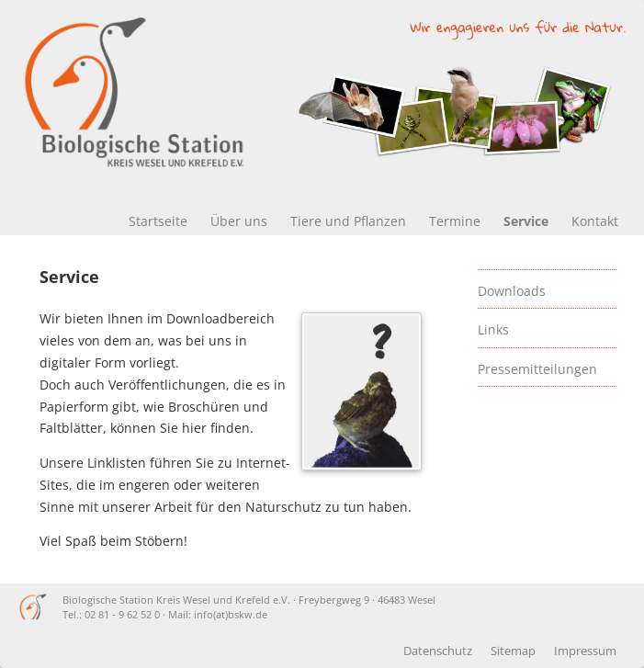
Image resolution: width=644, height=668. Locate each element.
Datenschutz (438, 651)
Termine (455, 221)
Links (493, 329)
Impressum (585, 651)
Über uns (239, 221)
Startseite (158, 221)
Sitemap (513, 651)
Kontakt (595, 221)
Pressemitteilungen (537, 369)
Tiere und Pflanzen (348, 221)
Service (526, 221)
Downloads (512, 291)
